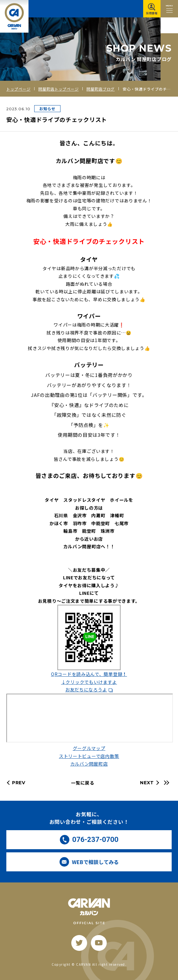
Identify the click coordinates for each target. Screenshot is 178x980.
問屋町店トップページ (58, 89)
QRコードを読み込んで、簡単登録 (89, 674)
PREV (19, 783)
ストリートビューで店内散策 (89, 756)
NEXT (147, 783)
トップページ (18, 89)
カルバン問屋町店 (89, 764)
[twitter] (79, 943)
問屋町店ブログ (101, 89)
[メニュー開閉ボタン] (169, 9)
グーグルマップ (89, 748)
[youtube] (99, 943)
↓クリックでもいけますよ (89, 682)
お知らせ (47, 108)
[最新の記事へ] (166, 783)
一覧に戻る (83, 783)
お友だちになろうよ (86, 690)
